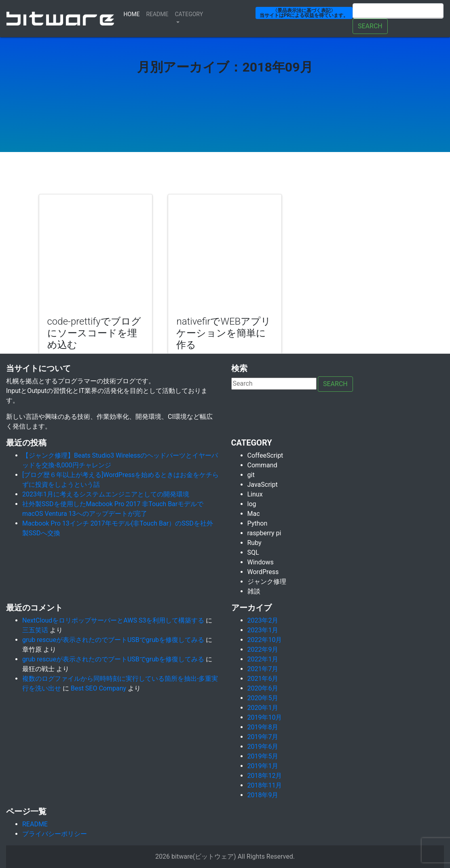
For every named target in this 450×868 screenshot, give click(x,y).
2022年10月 (265, 640)
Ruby (255, 543)
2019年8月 (263, 727)
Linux (255, 494)
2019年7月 (263, 737)
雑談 (254, 591)
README (35, 824)
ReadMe (157, 14)
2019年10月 (265, 717)
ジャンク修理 (267, 582)
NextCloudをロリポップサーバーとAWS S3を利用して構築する (113, 620)
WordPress (263, 572)
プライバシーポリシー (55, 834)
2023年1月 (263, 630)
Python (258, 523)
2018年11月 (265, 785)
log (252, 504)
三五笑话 (35, 630)
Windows (261, 562)
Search (370, 26)
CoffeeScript (265, 455)
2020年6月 (263, 688)
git (251, 475)
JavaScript (263, 485)
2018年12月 (265, 776)
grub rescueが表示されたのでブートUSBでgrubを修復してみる (113, 640)
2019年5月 (263, 756)
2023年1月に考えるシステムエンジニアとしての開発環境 (106, 494)
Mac (254, 514)
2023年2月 (263, 620)
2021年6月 (263, 679)
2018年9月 (263, 795)
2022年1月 (263, 659)
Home (133, 14)
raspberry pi (264, 533)
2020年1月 (263, 708)
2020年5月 (263, 698)
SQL (253, 552)
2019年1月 (263, 766)
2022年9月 (263, 649)
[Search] (398, 11)
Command (262, 465)
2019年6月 (263, 747)
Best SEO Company (98, 688)
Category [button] (189, 14)
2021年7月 (263, 669)
